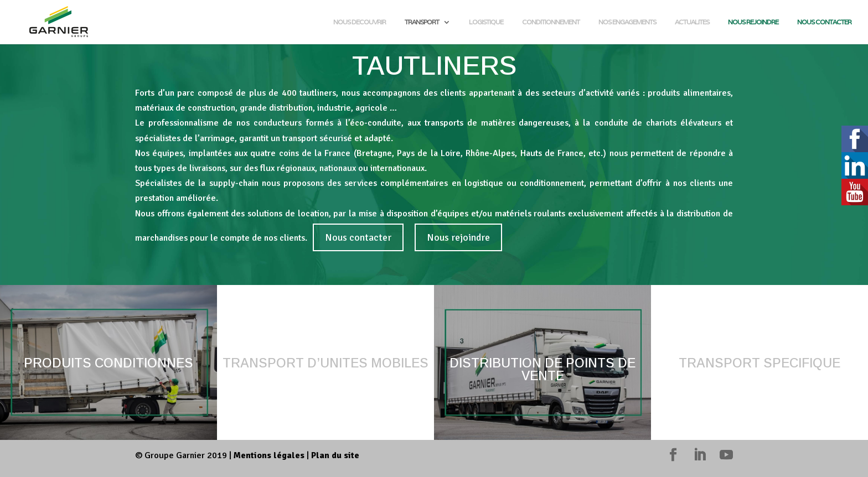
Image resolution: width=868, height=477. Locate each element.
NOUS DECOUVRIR (360, 22)
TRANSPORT (422, 22)
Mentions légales (269, 455)
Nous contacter (358, 237)
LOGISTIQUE (486, 22)
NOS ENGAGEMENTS (627, 22)
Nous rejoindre (458, 237)
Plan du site (335, 455)
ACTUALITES (692, 22)
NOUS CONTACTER (824, 22)
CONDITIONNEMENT (551, 22)
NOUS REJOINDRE (753, 22)
